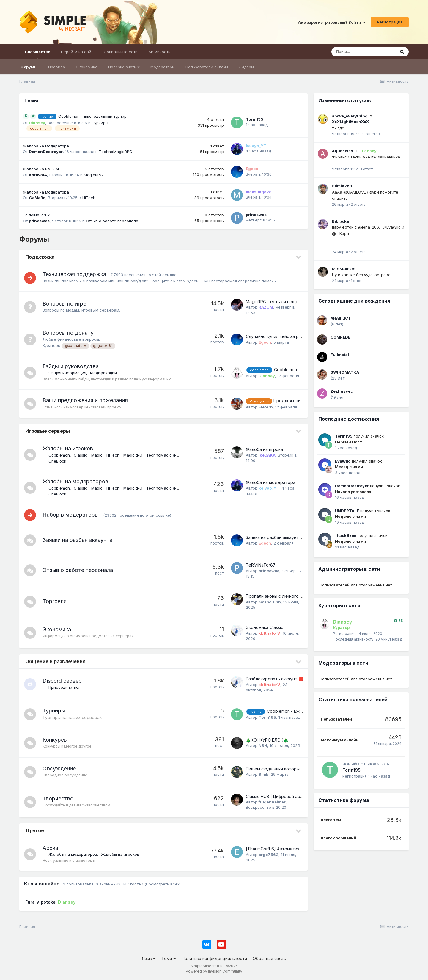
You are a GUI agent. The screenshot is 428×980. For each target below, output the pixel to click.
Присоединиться (64, 687)
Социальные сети (121, 52)
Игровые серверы (48, 431)
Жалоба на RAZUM (41, 169)
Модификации (103, 373)
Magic (97, 455)
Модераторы (163, 67)
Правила (57, 67)
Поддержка (40, 257)
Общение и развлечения (55, 661)
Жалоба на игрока (264, 449)
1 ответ (367, 169)
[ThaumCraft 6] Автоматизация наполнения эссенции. (301, 849)
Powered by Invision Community (214, 971)
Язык (149, 958)
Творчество (58, 799)
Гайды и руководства (71, 366)
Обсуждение (59, 769)
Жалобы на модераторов (75, 481)
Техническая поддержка (74, 274)
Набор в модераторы (71, 515)
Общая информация (67, 373)
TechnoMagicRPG (116, 152)
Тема (169, 958)
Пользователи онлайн (207, 67)
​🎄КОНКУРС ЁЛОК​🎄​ (267, 740)
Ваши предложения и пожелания (85, 400)
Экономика (87, 67)
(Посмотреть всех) (163, 884)
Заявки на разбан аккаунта (77, 540)
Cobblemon (59, 455)
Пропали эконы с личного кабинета (283, 596)
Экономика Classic (265, 627)
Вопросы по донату (68, 333)
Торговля (55, 601)
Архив (50, 848)
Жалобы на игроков (68, 448)
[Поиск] (363, 52)
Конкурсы (55, 740)
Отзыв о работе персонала (112, 221)
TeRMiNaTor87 (36, 215)
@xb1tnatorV (75, 346)
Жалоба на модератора (46, 146)
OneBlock (57, 461)
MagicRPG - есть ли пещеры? (276, 302)
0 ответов (371, 134)
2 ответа (358, 204)
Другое (35, 830)
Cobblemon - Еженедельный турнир (92, 116)
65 (398, 621)
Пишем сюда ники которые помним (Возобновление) (301, 769)
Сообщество (37, 54)
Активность (159, 52)
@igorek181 (103, 346)
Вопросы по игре (64, 304)
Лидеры (246, 67)
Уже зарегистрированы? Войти (331, 22)
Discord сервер (62, 681)
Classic (81, 455)
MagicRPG (93, 175)
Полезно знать (124, 67)
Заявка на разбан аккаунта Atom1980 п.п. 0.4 (291, 537)
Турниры (100, 123)
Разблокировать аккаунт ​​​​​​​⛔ (275, 679)
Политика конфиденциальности (214, 958)
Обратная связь (269, 958)
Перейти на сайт (77, 52)
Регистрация (390, 22)
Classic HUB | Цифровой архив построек (287, 796)
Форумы (29, 67)
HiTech (89, 198)
